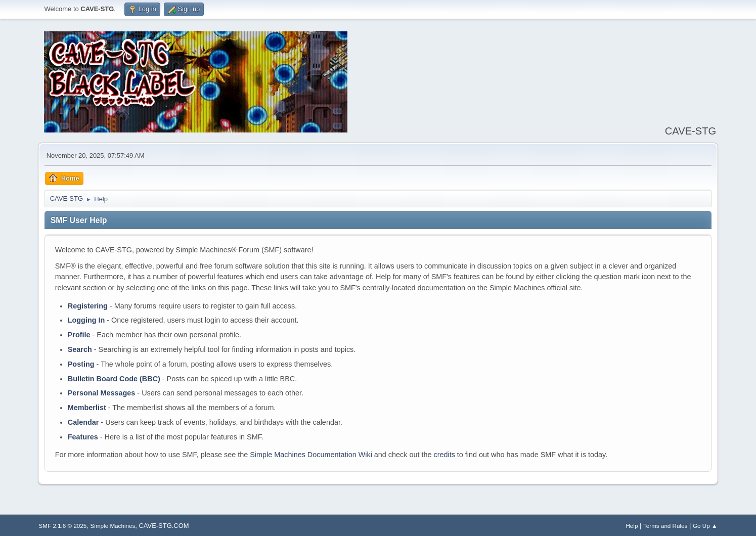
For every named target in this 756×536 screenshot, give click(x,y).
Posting (81, 364)
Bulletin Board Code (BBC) (114, 379)
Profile (79, 335)
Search (80, 349)
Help (632, 526)
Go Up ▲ (705, 526)
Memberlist (87, 408)
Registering (88, 306)
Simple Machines (113, 526)
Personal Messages (102, 393)
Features (83, 437)
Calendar (83, 422)
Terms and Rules (665, 526)
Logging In (86, 320)
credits (444, 455)
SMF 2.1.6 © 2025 (63, 526)
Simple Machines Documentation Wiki (311, 455)
